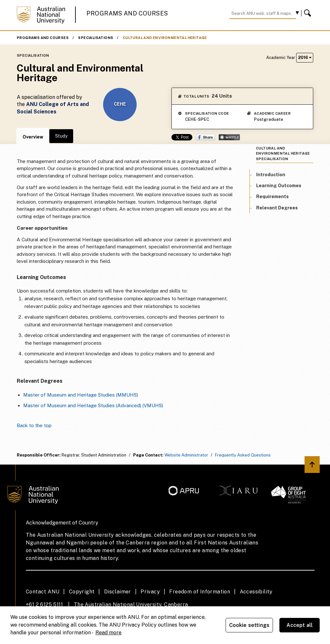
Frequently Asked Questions (243, 455)
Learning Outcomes (279, 186)
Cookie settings (249, 625)
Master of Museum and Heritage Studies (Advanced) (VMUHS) (93, 405)
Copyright (82, 592)
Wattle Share (229, 137)
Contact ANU (43, 592)
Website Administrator (186, 455)
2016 (305, 58)
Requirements (272, 197)
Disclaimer (118, 592)
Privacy (150, 592)
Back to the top (34, 425)
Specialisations (96, 38)
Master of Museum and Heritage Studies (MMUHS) (81, 395)
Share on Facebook (205, 137)
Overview (33, 137)
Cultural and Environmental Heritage (165, 38)
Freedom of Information (200, 592)
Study (61, 136)
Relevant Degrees (277, 208)
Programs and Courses (127, 13)
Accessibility (256, 592)
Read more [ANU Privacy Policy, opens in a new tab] (108, 633)
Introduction (271, 175)
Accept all (300, 625)
